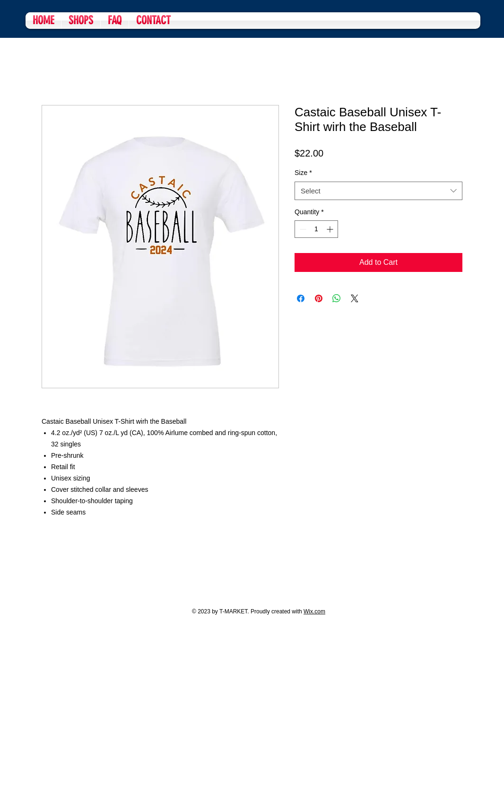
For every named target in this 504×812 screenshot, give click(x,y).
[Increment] (331, 229)
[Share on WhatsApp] (337, 298)
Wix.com (314, 611)
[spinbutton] (316, 229)
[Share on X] (355, 298)
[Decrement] (302, 229)
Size (303, 173)
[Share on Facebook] (301, 298)
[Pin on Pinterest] (319, 298)
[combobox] (378, 191)
